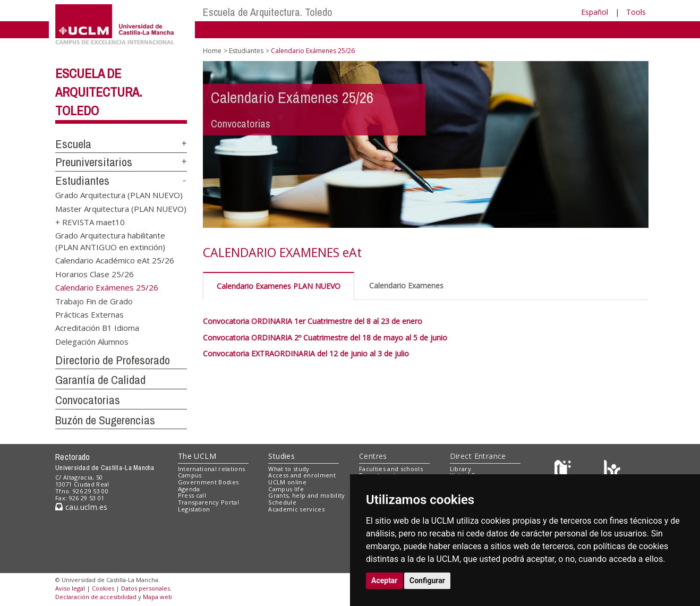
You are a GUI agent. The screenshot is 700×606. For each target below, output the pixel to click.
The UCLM (197, 456)
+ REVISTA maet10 (90, 222)
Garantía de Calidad (100, 380)
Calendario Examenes (406, 285)
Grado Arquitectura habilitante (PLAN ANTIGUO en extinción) (110, 241)
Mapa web (157, 597)
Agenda (189, 489)
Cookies (103, 588)
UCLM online (287, 482)
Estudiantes (82, 181)
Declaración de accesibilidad (96, 597)
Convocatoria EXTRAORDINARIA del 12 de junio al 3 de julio (306, 353)
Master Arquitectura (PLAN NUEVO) (121, 208)
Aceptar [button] (385, 581)
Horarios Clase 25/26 (95, 274)
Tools (636, 12)
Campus (190, 475)
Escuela (73, 144)
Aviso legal (70, 588)
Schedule (282, 502)
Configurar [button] (427, 581)
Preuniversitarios (94, 162)
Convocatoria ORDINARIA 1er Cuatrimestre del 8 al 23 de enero (313, 321)
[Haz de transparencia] (564, 471)
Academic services (296, 509)
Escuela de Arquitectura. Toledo (268, 12)
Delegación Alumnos (92, 341)
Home (212, 51)
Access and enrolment (302, 475)
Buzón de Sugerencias (105, 420)
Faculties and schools (391, 469)
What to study (289, 469)
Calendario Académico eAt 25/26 (115, 260)
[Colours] (612, 471)
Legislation (194, 509)
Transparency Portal (208, 502)
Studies (281, 456)
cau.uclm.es (81, 507)
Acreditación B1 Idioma (97, 328)
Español (595, 12)
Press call (192, 495)
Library (460, 469)
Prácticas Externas (89, 314)
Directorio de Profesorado (113, 360)
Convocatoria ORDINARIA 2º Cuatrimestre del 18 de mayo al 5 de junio (325, 338)
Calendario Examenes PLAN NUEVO (279, 286)
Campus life (286, 489)
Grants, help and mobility (306, 495)
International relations (212, 469)
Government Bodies (208, 482)
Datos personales (146, 588)
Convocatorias (88, 400)
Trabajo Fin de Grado (94, 301)
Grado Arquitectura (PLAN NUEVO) (119, 195)
